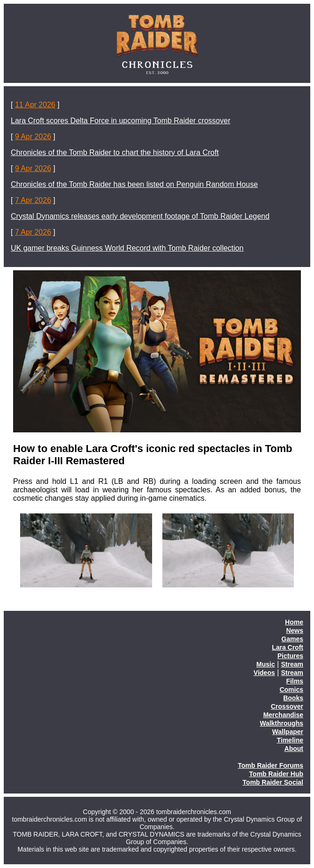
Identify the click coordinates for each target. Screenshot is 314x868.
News (295, 631)
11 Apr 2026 (35, 105)
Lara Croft (288, 647)
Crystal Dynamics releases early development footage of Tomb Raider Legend (140, 216)
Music (266, 664)
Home (294, 622)
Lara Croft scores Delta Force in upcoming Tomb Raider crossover (120, 121)
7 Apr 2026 (33, 200)
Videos (264, 673)
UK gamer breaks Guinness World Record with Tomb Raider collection (127, 248)
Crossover (287, 706)
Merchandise (283, 715)
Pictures (290, 656)
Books (293, 698)
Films (295, 681)
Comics (291, 690)
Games (292, 639)
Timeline (290, 740)
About (294, 749)
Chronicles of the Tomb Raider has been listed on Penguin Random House (134, 184)
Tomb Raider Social (273, 782)
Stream (292, 664)
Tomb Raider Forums (270, 765)
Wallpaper (288, 732)
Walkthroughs (281, 723)
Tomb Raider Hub (276, 774)
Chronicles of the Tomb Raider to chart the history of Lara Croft (115, 152)
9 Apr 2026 (33, 137)
